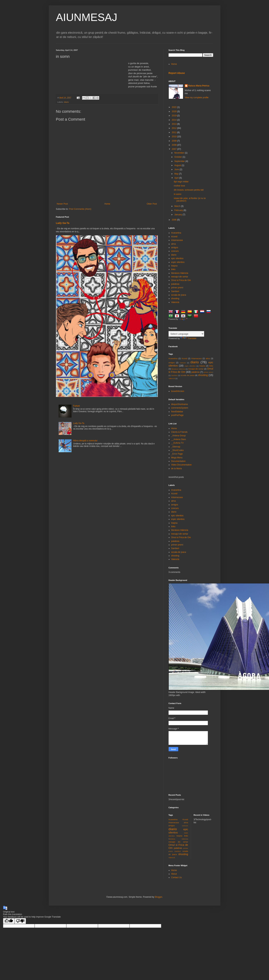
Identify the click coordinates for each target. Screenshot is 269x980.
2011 (174, 132)
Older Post (152, 204)
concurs (175, 251)
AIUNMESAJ (87, 17)
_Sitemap (176, 447)
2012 (174, 128)
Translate (188, 338)
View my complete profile (197, 98)
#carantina (176, 233)
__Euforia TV (177, 443)
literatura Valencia (180, 273)
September (180, 161)
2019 (174, 116)
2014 (174, 120)
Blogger (158, 897)
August (178, 165)
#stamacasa (177, 240)
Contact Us (177, 877)
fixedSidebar (177, 412)
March (178, 206)
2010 (174, 137)
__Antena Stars (179, 439)
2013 (174, 124)
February (179, 210)
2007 (174, 149)
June (177, 169)
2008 (174, 145)
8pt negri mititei (181, 182)
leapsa (174, 266)
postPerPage (177, 415)
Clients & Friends (179, 432)
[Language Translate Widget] (186, 334)
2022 (174, 107)
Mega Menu (177, 458)
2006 (174, 220)
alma (174, 244)
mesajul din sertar (180, 277)
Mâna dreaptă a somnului (85, 441)
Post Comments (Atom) (80, 209)
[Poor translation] (20, 921)
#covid (174, 237)
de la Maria (177, 469)
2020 (174, 111)
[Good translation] (9, 921)
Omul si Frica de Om (181, 280)
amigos (175, 248)
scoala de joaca (179, 295)
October (178, 157)
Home (107, 204)
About (174, 874)
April (177, 178)
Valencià (175, 302)
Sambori (175, 291)
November (180, 153)
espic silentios (178, 262)
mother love (179, 186)
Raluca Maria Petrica (199, 86)
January (178, 215)
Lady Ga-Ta (63, 223)
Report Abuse (177, 73)
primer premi (177, 288)
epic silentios (177, 258)
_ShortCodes (177, 450)
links (173, 269)
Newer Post (62, 204)
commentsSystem (180, 408)
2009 (174, 141)
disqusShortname (180, 404)
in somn (177, 194)
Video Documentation (182, 465)
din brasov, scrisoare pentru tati (189, 190)
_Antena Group (178, 436)
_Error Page (177, 454)
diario (66, 102)
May (177, 174)
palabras (175, 284)
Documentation (178, 461)
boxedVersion (178, 391)
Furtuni (76, 406)
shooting (175, 299)
